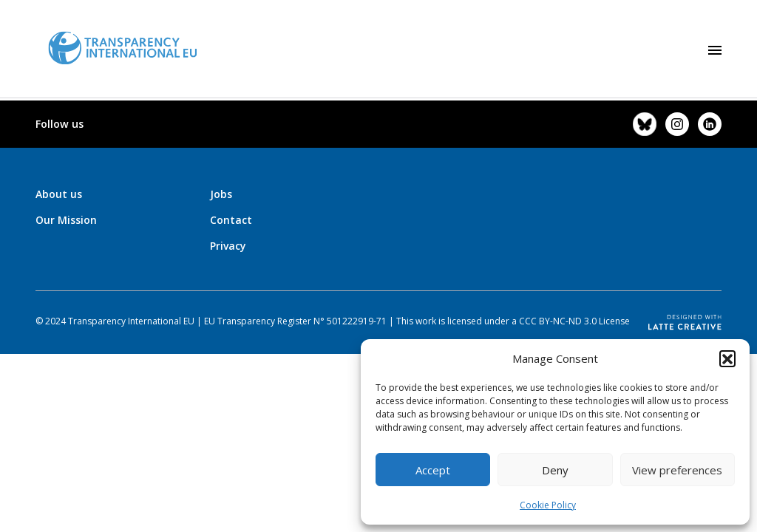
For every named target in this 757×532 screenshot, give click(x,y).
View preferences (677, 470)
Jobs (221, 194)
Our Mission (66, 220)
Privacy (228, 246)
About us (59, 194)
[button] (727, 358)
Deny (555, 470)
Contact (231, 220)
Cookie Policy (548, 505)
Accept (433, 470)
